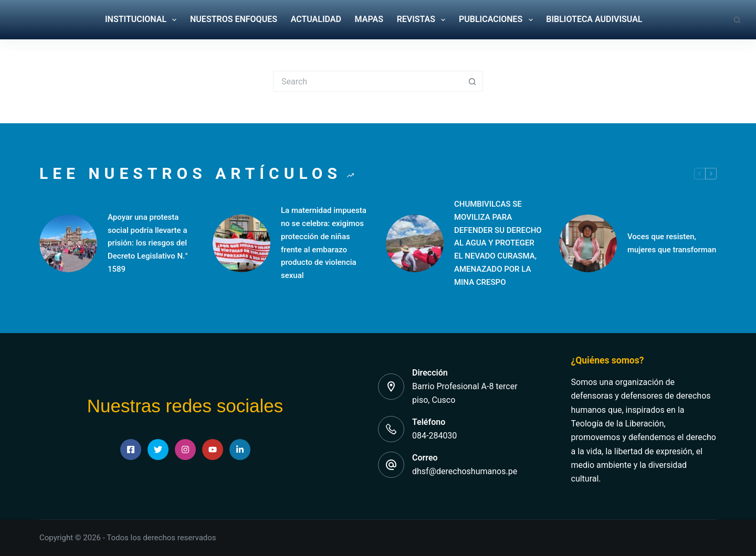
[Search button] (472, 81)
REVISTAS (421, 20)
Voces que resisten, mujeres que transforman (672, 243)
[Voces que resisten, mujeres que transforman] (588, 243)
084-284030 (434, 436)
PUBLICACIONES (496, 20)
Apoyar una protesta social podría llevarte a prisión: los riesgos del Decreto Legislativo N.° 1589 (148, 243)
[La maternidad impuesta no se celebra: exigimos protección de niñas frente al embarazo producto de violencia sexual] (241, 243)
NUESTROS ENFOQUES (234, 19)
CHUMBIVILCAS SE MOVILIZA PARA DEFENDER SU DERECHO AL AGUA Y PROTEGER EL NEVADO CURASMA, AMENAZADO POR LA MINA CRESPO (498, 243)
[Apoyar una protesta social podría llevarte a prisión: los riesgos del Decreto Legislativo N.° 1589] (68, 243)
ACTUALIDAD (316, 19)
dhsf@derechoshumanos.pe (465, 471)
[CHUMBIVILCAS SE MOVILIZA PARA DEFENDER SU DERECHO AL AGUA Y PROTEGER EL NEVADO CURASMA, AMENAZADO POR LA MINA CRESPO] (415, 243)
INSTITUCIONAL (141, 20)
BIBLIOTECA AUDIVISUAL (594, 19)
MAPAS (369, 19)
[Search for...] (367, 81)
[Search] (737, 20)
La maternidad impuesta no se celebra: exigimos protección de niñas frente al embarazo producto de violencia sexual (324, 243)
